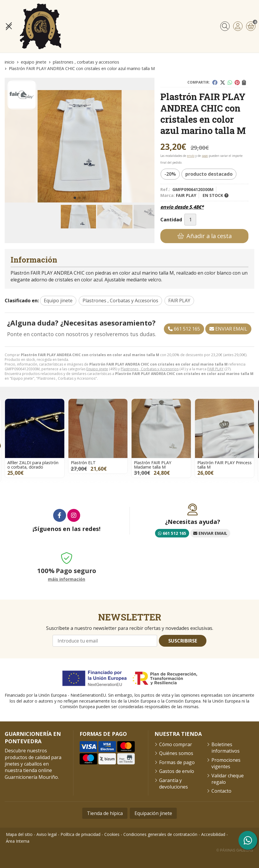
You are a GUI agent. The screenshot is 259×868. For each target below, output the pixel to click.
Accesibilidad (213, 834)
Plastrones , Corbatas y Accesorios (150, 369)
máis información (67, 579)
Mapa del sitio (19, 834)
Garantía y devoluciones (174, 784)
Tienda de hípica (105, 813)
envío (191, 156)
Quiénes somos (176, 753)
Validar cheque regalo (228, 779)
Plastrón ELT (83, 463)
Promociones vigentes (226, 763)
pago (205, 156)
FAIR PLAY (215, 369)
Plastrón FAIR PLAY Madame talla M (153, 465)
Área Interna (18, 841)
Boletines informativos (226, 748)
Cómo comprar (176, 744)
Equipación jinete (153, 813)
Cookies (112, 834)
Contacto (221, 791)
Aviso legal (47, 834)
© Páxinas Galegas (235, 850)
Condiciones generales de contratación (160, 834)
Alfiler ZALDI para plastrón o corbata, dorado (33, 465)
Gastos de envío (177, 771)
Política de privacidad (80, 834)
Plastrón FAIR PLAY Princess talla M (224, 465)
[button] (75, 198)
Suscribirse (183, 641)
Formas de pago (177, 762)
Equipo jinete (97, 369)
